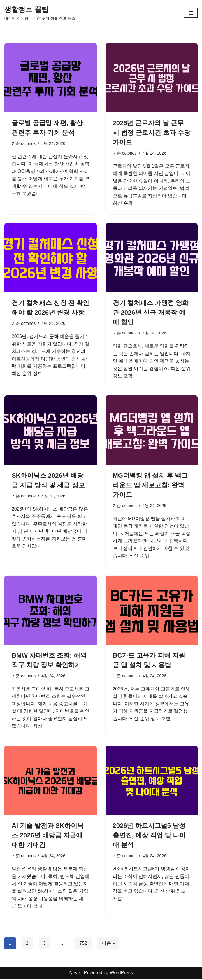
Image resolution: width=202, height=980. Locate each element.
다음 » (108, 944)
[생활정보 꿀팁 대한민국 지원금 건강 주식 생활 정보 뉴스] (40, 13)
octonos (28, 143)
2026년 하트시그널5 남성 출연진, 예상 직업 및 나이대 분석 (149, 836)
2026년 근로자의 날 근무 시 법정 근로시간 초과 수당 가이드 (152, 133)
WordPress (121, 974)
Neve (74, 974)
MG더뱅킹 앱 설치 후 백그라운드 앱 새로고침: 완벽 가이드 (150, 485)
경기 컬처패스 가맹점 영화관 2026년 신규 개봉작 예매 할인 (151, 313)
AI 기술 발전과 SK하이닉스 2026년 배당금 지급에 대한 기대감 (48, 836)
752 (84, 944)
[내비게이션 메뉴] (191, 13)
